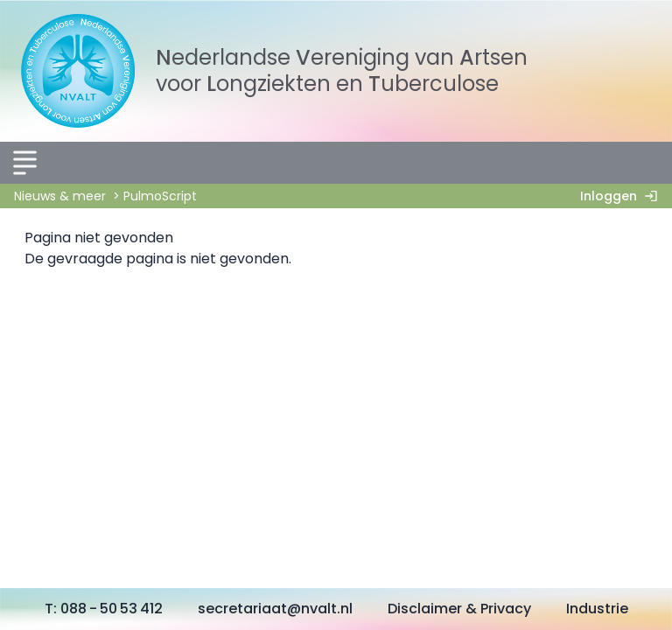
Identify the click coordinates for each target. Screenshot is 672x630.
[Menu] (24, 163)
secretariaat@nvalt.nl (275, 609)
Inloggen (623, 196)
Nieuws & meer (60, 196)
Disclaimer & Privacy (459, 609)
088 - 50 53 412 (112, 609)
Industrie (597, 609)
